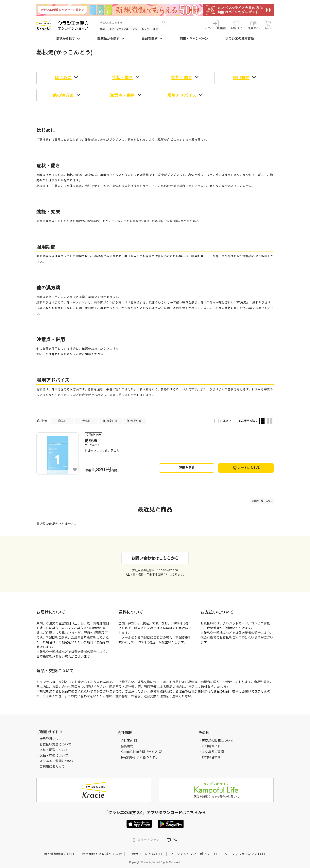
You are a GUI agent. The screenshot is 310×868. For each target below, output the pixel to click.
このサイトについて (143, 854)
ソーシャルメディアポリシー (191, 854)
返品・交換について (54, 755)
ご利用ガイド (253, 25)
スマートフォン (146, 840)
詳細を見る (187, 468)
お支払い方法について (55, 744)
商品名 (62, 421)
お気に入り (236, 25)
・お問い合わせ (210, 757)
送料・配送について (54, 750)
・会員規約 (125, 746)
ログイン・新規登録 (216, 25)
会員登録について (52, 739)
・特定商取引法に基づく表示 (138, 757)
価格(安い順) (110, 421)
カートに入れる (246, 468)
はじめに (63, 78)
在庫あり (226, 421)
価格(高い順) (135, 421)
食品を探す (152, 39)
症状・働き (123, 78)
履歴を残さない (262, 501)
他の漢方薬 (63, 95)
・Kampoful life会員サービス (138, 752)
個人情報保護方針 (57, 854)
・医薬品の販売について (216, 741)
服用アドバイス (182, 95)
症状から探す (68, 39)
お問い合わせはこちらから (155, 558)
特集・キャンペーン (194, 39)
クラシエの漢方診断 (240, 39)
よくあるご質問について (57, 761)
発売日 (86, 421)
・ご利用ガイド (210, 746)
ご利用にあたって (52, 767)
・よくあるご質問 (211, 752)
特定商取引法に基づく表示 (102, 854)
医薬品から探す (111, 39)
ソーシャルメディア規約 (243, 854)
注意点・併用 (122, 95)
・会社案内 (125, 741)
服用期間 (241, 78)
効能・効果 (182, 78)
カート (268, 25)
